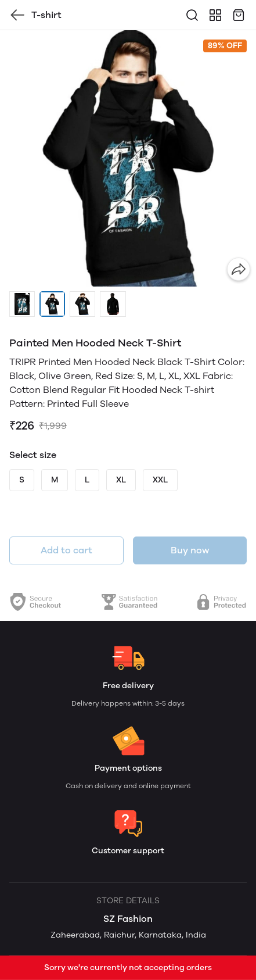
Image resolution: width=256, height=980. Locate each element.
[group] (128, 158)
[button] (22, 304)
